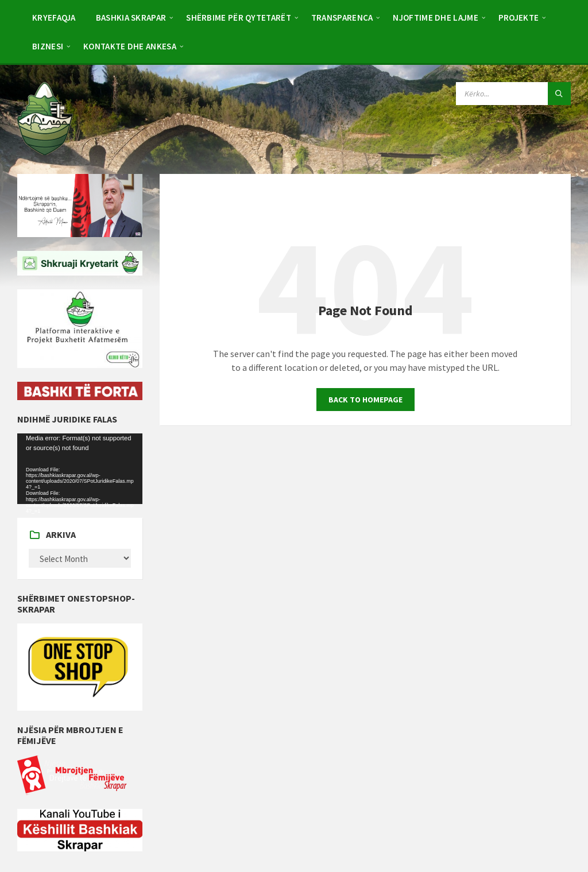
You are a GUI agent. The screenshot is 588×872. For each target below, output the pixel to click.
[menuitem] (54, 17)
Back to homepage (365, 400)
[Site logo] (45, 152)
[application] (80, 469)
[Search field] (513, 94)
